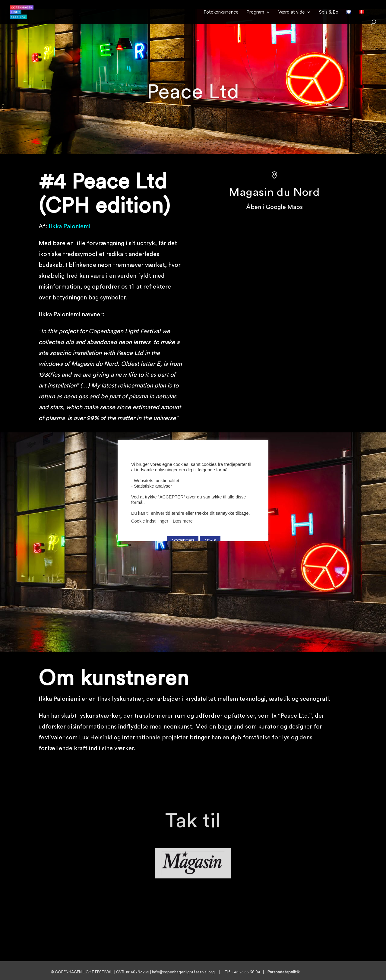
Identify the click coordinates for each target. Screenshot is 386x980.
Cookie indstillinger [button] (150, 515)
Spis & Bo (329, 12)
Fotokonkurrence (221, 12)
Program (255, 12)
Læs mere (183, 515)
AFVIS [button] (210, 535)
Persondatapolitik (285, 972)
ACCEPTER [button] (183, 535)
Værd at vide (292, 12)
